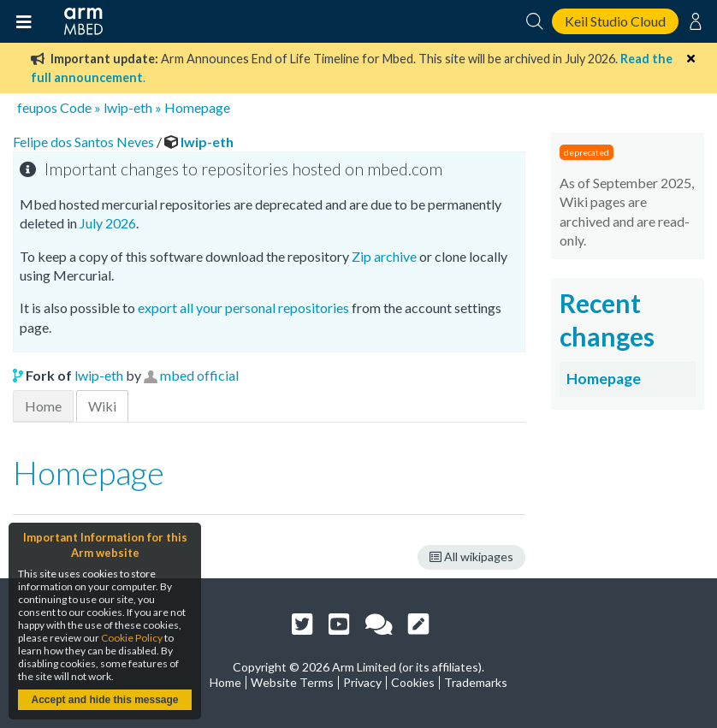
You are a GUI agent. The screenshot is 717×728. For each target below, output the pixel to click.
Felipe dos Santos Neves (85, 142)
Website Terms (292, 682)
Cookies (413, 682)
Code (76, 107)
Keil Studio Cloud (615, 21)
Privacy (362, 682)
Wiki (102, 406)
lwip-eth (128, 107)
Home (43, 406)
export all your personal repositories (243, 308)
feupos (37, 107)
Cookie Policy (132, 638)
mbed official (199, 375)
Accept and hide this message (104, 700)
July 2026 (108, 223)
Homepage (197, 107)
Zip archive (384, 256)
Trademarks (476, 682)
